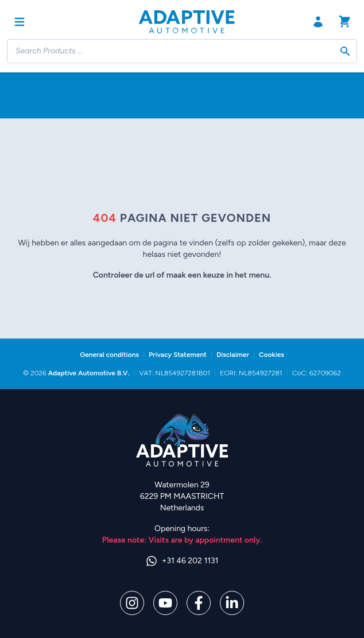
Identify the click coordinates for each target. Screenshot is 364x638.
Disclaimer (233, 355)
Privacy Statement (178, 355)
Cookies (272, 355)
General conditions (109, 355)
